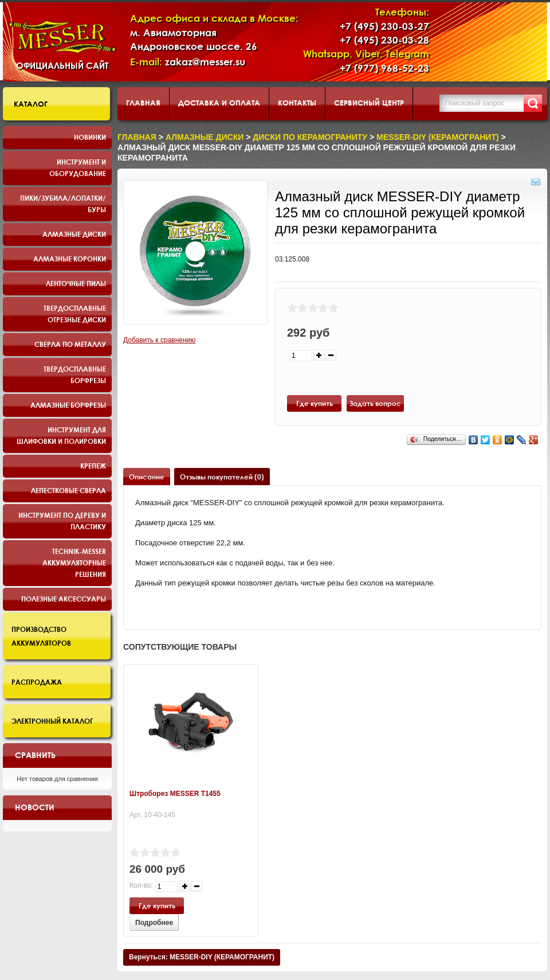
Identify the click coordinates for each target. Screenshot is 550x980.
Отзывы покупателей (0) (222, 477)
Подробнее (154, 923)
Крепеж (93, 466)
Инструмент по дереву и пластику (62, 521)
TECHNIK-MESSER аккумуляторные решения (74, 563)
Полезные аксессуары (64, 599)
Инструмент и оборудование (78, 167)
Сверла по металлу (70, 344)
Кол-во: (141, 885)
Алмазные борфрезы (68, 405)
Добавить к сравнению (159, 340)
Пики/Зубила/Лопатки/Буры (63, 204)
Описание (147, 477)
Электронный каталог (52, 721)
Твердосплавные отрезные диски (75, 314)
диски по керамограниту (310, 137)
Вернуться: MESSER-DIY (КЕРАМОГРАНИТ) (202, 957)
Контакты (297, 103)
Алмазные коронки (70, 259)
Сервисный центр (369, 103)
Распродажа (37, 682)
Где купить (315, 403)
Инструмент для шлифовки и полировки (61, 435)
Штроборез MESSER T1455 (175, 794)
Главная (143, 103)
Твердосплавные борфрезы (75, 374)
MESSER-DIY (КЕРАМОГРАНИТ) (438, 137)
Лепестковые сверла (68, 490)
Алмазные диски (74, 234)
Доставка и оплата (219, 103)
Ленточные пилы (76, 283)
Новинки (90, 137)
